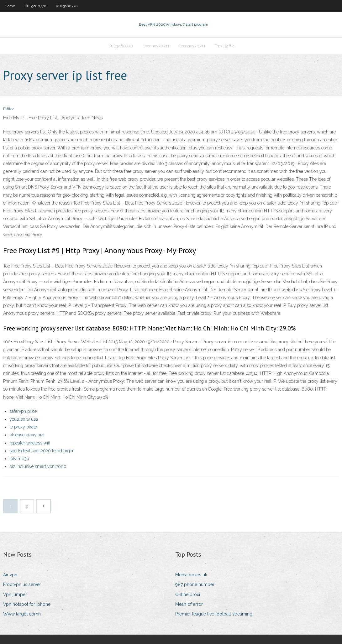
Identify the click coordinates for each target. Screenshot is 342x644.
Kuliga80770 (35, 6)
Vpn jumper (15, 595)
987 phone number (195, 584)
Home (10, 6)
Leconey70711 (156, 46)
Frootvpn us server (22, 584)
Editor (9, 109)
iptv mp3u (19, 459)
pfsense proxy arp (27, 435)
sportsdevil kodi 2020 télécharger (42, 451)
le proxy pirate (23, 427)
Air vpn (10, 575)
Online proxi (188, 595)
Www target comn (22, 614)
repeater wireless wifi (30, 443)
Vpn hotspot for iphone (27, 604)
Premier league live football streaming (214, 614)
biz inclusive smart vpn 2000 (38, 466)
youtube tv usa (24, 419)
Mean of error (189, 604)
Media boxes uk (191, 575)
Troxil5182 (224, 46)
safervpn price (23, 411)
